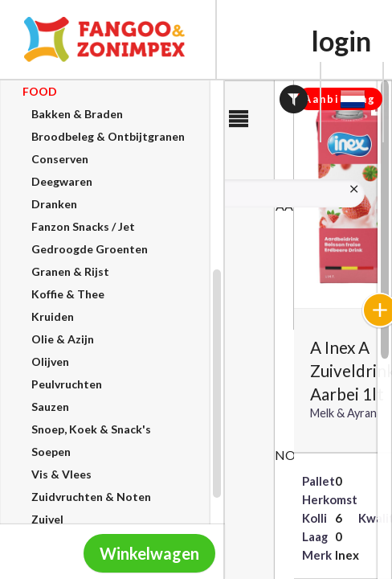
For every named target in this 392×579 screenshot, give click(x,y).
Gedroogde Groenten (90, 249)
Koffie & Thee (68, 294)
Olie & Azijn (63, 339)
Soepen (51, 452)
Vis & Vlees (61, 474)
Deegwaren (62, 181)
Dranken (54, 204)
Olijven (50, 361)
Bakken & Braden (77, 114)
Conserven (60, 159)
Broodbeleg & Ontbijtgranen (108, 136)
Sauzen (50, 407)
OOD (40, 91)
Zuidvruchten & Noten (91, 497)
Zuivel (47, 519)
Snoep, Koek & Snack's (91, 429)
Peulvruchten (67, 384)
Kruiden (53, 316)
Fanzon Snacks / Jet (83, 226)
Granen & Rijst (70, 271)
